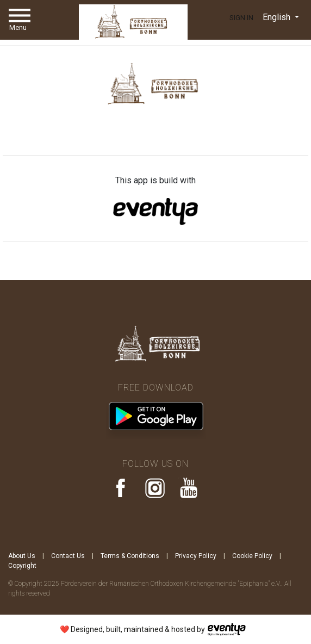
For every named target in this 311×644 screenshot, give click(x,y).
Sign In (241, 18)
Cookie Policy (252, 556)
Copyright (22, 566)
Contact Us (68, 556)
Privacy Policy (196, 556)
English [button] (278, 17)
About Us (22, 556)
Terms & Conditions (130, 556)
